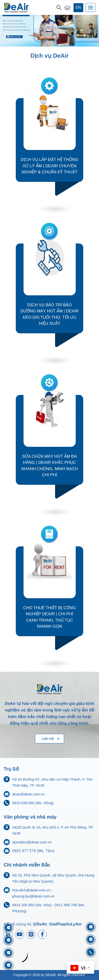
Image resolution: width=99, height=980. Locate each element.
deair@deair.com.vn (28, 794)
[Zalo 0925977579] (8, 965)
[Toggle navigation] (91, 7)
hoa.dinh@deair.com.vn (31, 890)
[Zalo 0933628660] (91, 927)
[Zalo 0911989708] (8, 928)
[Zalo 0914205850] (8, 940)
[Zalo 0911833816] (8, 953)
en (78, 7)
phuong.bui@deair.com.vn (33, 896)
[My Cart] (67, 8)
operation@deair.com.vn (32, 842)
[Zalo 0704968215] (91, 939)
